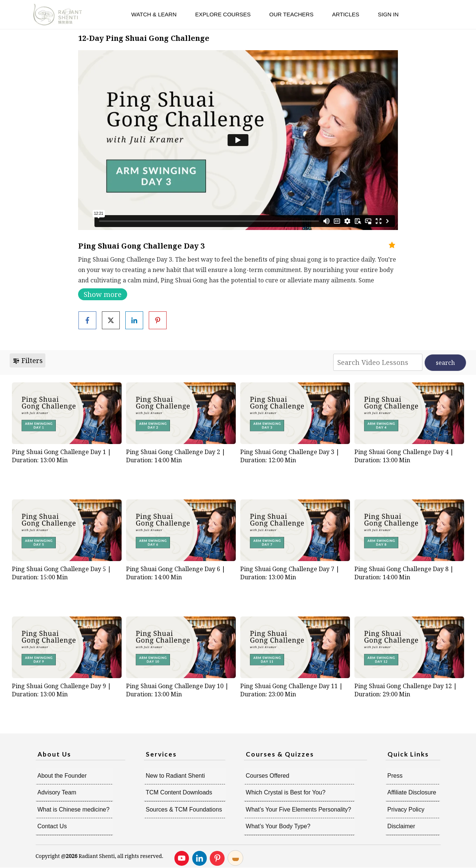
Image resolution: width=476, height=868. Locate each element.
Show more (103, 294)
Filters (28, 360)
